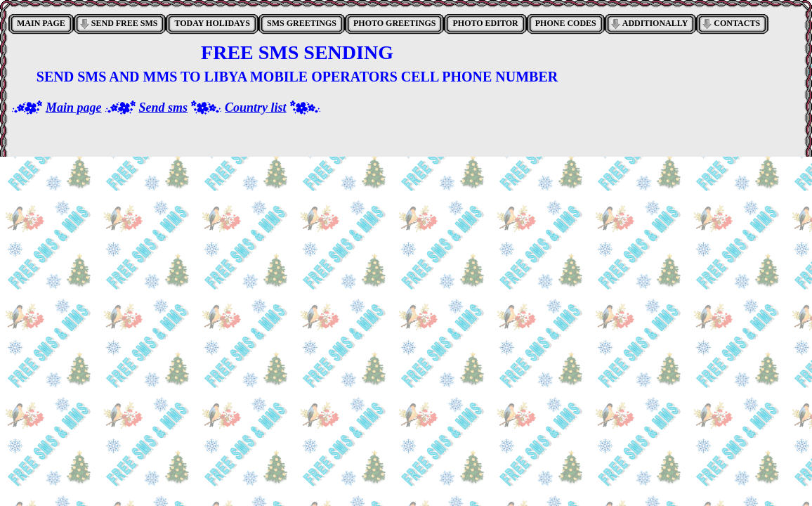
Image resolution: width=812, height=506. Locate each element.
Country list (256, 108)
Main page (74, 108)
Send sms (164, 108)
